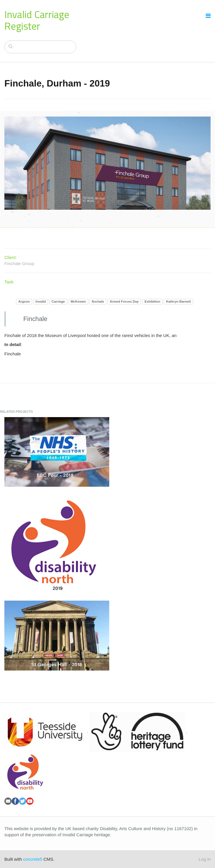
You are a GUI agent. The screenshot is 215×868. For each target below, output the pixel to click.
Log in (205, 859)
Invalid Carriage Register (37, 20)
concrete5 (33, 859)
